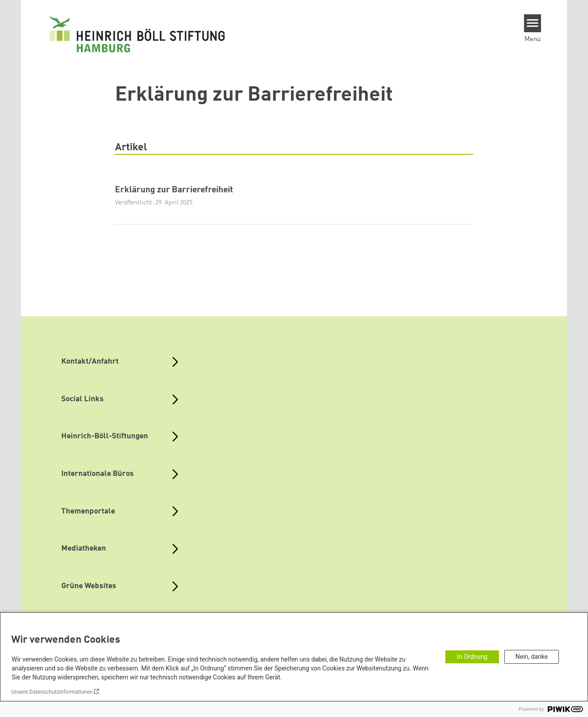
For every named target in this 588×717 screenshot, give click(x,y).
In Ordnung (472, 657)
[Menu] (533, 23)
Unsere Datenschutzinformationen (52, 692)
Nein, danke (532, 657)
